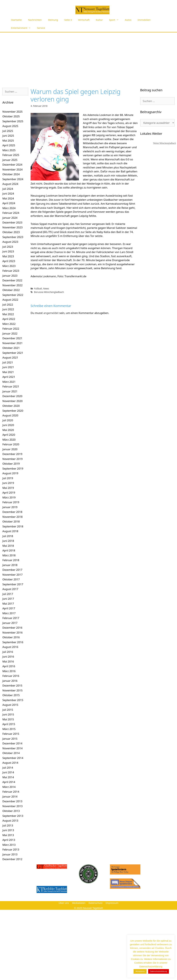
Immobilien (144, 20)
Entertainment (23, 28)
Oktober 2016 (11, 637)
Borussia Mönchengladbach (49, 292)
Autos (128, 20)
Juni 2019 (8, 483)
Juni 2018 (8, 541)
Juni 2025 (8, 136)
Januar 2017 (10, 623)
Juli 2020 (8, 420)
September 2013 (13, 816)
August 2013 (10, 821)
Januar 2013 (10, 854)
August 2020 (10, 415)
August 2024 (10, 184)
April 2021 (9, 377)
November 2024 (12, 169)
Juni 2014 (8, 772)
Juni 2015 (8, 714)
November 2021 (12, 343)
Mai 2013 (8, 835)
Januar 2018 (10, 565)
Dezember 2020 (12, 396)
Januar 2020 (10, 449)
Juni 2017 (8, 599)
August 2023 (10, 242)
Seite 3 (68, 20)
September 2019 (13, 468)
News (46, 289)
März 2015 (9, 729)
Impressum (112, 903)
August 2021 (10, 357)
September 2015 (13, 700)
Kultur (99, 20)
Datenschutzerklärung (159, 971)
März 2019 (9, 497)
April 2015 (9, 724)
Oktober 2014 (11, 753)
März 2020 (9, 440)
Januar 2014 (10, 796)
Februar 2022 (11, 329)
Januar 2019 (10, 507)
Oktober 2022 (11, 290)
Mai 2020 (8, 430)
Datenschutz (96, 903)
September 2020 (13, 411)
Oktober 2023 (11, 232)
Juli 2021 (8, 362)
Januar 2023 (10, 276)
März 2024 (9, 208)
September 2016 (13, 642)
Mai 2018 (8, 546)
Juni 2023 (8, 251)
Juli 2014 (8, 768)
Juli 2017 (8, 594)
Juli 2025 (8, 131)
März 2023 (9, 266)
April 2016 (9, 666)
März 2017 (9, 613)
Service (41, 28)
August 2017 (10, 589)
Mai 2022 (8, 314)
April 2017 (9, 608)
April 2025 (9, 145)
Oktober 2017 (11, 579)
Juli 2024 (8, 189)
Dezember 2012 (12, 859)
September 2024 (13, 179)
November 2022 (12, 285)
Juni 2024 (8, 193)
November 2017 (12, 575)
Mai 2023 (8, 256)
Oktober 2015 (11, 695)
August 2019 (10, 473)
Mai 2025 (8, 141)
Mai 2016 (8, 661)
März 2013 (9, 845)
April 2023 (9, 261)
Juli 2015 (8, 710)
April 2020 (9, 435)
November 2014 (12, 748)
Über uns (64, 903)
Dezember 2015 (12, 685)
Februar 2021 (11, 386)
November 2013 (12, 806)
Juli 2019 (8, 478)
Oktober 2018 (11, 521)
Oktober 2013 (11, 811)
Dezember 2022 (12, 280)
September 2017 (13, 584)
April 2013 (9, 840)
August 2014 (10, 763)
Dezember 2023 (12, 222)
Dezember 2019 (12, 454)
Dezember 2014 (12, 743)
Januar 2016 (10, 681)
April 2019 (9, 493)
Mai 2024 (8, 198)
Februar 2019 (11, 502)
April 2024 (9, 203)
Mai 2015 (8, 719)
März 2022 (9, 324)
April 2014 (9, 782)
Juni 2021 (8, 367)
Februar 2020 (11, 444)
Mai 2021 (8, 372)
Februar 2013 (11, 849)
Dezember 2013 (12, 801)
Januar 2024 (10, 218)
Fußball (38, 289)
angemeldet (51, 313)
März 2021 (9, 382)
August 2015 (10, 705)
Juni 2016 (8, 657)
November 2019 (12, 459)
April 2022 (9, 319)
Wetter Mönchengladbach (164, 143)
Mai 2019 (8, 488)
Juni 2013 (8, 830)
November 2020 (12, 401)
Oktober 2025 (11, 116)
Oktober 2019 (11, 464)
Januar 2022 (10, 333)
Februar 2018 (11, 560)
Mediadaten (79, 903)
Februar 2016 (11, 676)
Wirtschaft (84, 20)
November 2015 (12, 690)
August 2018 (10, 531)
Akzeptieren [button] (140, 971)
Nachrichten (35, 20)
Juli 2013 (8, 825)
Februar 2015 (11, 734)
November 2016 (12, 632)
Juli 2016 (8, 652)
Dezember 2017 (12, 570)
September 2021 (13, 353)
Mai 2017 (8, 604)
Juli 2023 (8, 247)
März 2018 (9, 555)
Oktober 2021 (11, 348)
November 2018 (12, 517)
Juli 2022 (8, 305)
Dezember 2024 (12, 165)
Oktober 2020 (11, 406)
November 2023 (12, 227)
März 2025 (9, 150)
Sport (115, 20)
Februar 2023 (11, 271)
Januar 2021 (10, 391)
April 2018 (9, 550)
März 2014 (9, 787)
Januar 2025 (10, 160)
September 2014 (13, 758)
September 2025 (13, 121)
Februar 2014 (11, 792)
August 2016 (10, 647)
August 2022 (10, 300)
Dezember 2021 (12, 338)
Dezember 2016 (12, 628)
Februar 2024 (11, 213)
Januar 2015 (10, 739)
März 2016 (9, 671)
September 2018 (13, 526)
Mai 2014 (8, 777)
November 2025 (12, 112)
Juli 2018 (8, 536)
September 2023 (13, 237)
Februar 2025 (11, 155)
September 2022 (13, 295)
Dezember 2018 (12, 512)
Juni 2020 (8, 425)
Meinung (53, 20)
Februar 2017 (11, 618)
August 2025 (10, 126)
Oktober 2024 (11, 174)
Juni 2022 (8, 309)
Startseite (16, 20)
